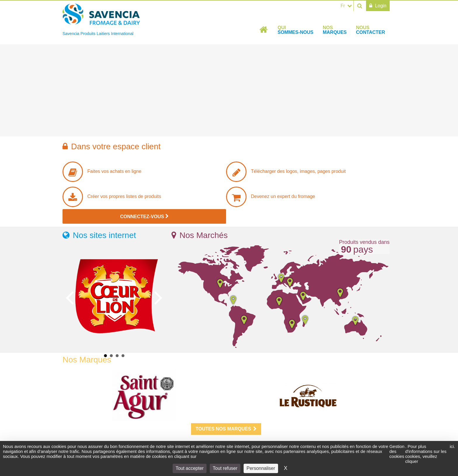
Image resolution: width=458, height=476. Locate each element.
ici (452, 446)
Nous (371, 30)
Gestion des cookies (397, 451)
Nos (335, 30)
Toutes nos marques (226, 429)
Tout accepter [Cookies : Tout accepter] (190, 468)
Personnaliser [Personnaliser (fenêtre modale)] (261, 468)
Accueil (264, 30)
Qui (295, 30)
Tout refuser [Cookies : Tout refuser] (225, 468)
